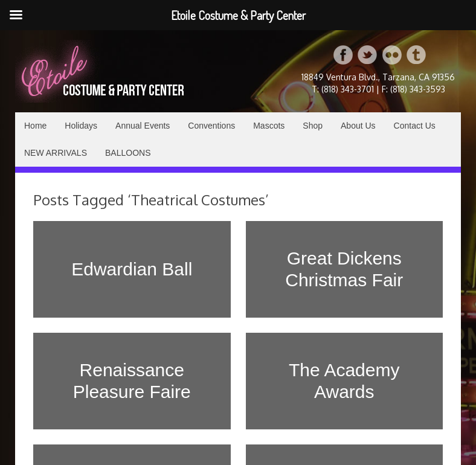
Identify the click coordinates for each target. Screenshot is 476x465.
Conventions (211, 126)
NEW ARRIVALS (56, 153)
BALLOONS (128, 153)
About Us (358, 126)
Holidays (81, 126)
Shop (313, 126)
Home (35, 126)
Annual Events (143, 126)
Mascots (269, 126)
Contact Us (415, 126)
